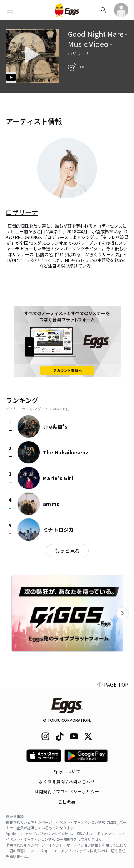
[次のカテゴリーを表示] (123, 613)
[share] (72, 67)
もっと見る (67, 551)
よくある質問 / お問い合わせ (67, 781)
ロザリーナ (79, 54)
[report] (82, 67)
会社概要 (67, 801)
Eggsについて (67, 771)
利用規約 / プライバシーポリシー (67, 791)
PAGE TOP (113, 684)
